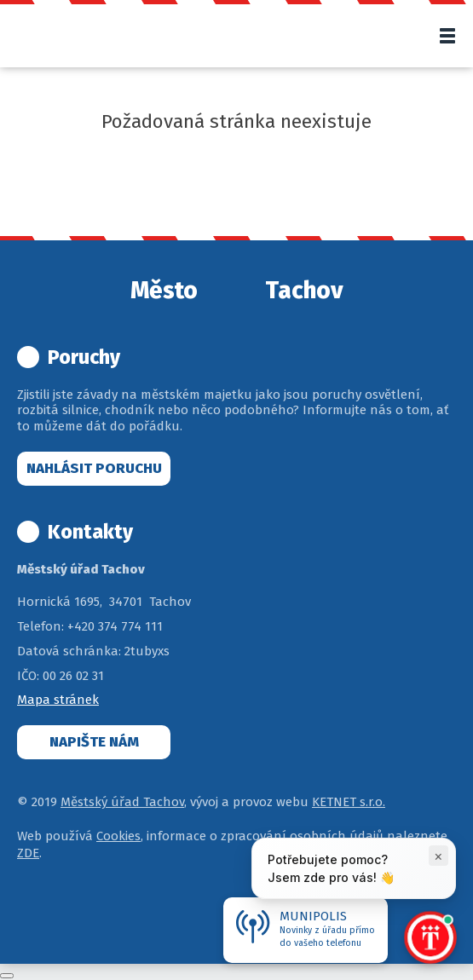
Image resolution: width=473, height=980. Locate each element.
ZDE (28, 853)
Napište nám (94, 742)
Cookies (118, 836)
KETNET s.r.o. (349, 802)
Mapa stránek (58, 700)
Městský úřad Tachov (122, 802)
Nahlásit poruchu (94, 468)
